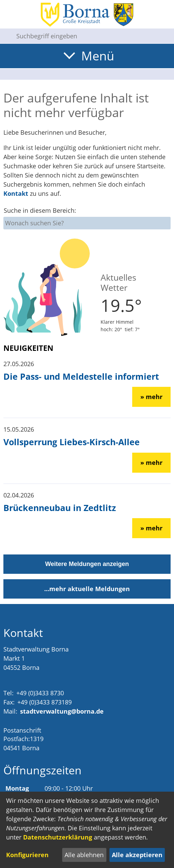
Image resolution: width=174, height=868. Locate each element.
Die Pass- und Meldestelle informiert (81, 376)
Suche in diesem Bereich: (40, 210)
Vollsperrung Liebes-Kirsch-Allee (72, 442)
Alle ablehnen (84, 855)
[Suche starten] (5, 36)
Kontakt (16, 193)
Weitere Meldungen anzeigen (87, 564)
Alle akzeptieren (137, 855)
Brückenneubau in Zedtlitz (60, 508)
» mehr (151, 397)
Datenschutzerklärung (58, 837)
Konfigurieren (27, 855)
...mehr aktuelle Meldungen (87, 589)
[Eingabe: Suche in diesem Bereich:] (92, 36)
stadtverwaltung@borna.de (62, 711)
